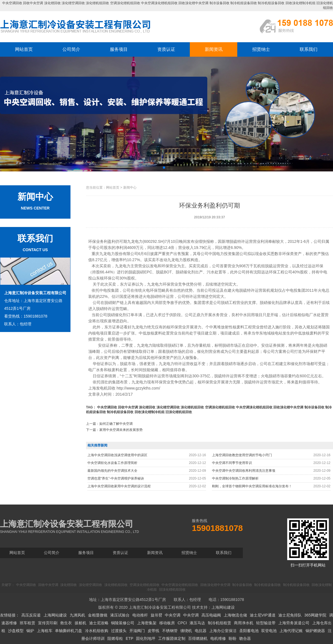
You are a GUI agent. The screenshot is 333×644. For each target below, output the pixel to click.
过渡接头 (119, 631)
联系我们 (309, 49)
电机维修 (218, 638)
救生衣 (66, 623)
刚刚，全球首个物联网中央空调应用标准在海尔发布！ (252, 486)
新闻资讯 (214, 49)
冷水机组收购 (97, 631)
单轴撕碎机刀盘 (69, 631)
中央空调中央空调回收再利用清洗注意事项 (244, 471)
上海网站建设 (223, 607)
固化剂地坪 (146, 638)
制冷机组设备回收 (244, 3)
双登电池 (269, 631)
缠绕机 (186, 631)
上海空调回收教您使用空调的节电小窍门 (242, 455)
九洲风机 (77, 615)
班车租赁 (27, 623)
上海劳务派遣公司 (294, 623)
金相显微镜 (98, 615)
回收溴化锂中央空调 (193, 3)
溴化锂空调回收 (73, 3)
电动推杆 (140, 615)
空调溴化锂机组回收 (125, 3)
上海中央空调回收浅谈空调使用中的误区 (117, 455)
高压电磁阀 (211, 615)
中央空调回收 (12, 3)
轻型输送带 (266, 623)
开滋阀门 (137, 631)
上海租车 (45, 631)
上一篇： (109, 424)
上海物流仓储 (235, 615)
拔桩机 (80, 623)
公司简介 (71, 49)
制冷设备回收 (220, 3)
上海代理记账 (291, 631)
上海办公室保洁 (223, 631)
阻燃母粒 (115, 638)
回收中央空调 (33, 3)
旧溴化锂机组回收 (179, 412)
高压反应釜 (31, 615)
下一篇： (114, 430)
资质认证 (166, 49)
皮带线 (153, 631)
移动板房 (167, 623)
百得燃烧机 (198, 638)
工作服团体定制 (172, 638)
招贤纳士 (261, 49)
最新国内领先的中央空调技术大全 (112, 471)
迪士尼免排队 (290, 615)
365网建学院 (315, 615)
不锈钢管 (170, 631)
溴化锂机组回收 (97, 3)
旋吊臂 (157, 615)
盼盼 (233, 638)
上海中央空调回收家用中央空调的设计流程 (119, 486)
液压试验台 (120, 615)
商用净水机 (244, 623)
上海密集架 (147, 623)
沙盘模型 (16, 631)
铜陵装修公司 (123, 623)
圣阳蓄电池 (249, 631)
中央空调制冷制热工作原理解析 (235, 478)
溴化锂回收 (52, 3)
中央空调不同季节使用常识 (232, 463)
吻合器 (245, 638)
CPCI (182, 623)
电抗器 (201, 631)
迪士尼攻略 (99, 623)
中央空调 (173, 615)
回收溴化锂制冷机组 (301, 3)
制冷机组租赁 (220, 623)
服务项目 (119, 49)
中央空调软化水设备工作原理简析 (112, 463)
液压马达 (197, 623)
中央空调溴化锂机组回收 (159, 3)
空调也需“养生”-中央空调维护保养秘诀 (116, 478)
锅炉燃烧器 (315, 631)
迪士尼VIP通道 (263, 615)
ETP (129, 638)
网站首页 (24, 49)
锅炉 (30, 631)
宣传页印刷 (48, 623)
